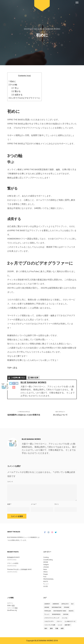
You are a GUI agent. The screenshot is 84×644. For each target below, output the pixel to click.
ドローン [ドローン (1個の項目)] (59, 621)
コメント (10, 482)
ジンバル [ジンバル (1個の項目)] (65, 618)
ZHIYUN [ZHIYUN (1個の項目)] (66, 614)
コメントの (12, 608)
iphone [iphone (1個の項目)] (67, 607)
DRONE (46, 562)
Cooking (46, 557)
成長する (17, 95)
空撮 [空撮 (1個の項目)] (57, 628)
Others (45, 572)
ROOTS (46, 582)
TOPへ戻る (12, 368)
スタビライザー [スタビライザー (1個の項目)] (49, 621)
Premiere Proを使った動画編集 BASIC (19, 569)
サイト (57, 504)
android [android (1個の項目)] (56, 604)
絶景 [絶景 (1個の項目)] (62, 628)
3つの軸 (13, 85)
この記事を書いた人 (18, 378)
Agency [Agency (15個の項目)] (47, 604)
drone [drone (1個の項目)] (47, 607)
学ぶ (15, 88)
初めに (12, 81)
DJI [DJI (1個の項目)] (72, 604)
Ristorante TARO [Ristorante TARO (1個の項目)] (60, 611)
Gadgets (46, 565)
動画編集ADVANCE (13, 557)
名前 (9, 504)
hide (29, 76)
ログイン (10, 603)
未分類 (46, 586)
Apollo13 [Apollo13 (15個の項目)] (65, 604)
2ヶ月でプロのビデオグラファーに (24, 98)
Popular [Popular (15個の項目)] (48, 611)
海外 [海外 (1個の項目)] (46, 628)
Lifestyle (46, 567)
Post (45, 577)
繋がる (16, 91)
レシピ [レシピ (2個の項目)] (60, 625)
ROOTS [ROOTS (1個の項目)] (71, 611)
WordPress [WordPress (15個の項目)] (56, 614)
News (45, 569)
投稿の (11, 606)
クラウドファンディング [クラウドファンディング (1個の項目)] (52, 618)
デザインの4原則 (13, 563)
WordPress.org (12, 610)
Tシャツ (46, 584)
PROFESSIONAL (48, 579)
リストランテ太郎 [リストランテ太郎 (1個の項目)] (50, 625)
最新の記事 (34, 378)
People (46, 574)
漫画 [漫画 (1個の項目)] (51, 628)
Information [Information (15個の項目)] (57, 607)
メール (34, 504)
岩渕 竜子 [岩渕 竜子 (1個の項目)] (68, 625)
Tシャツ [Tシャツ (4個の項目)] (47, 614)
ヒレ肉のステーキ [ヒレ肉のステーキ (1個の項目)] (70, 621)
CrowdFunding (48, 560)
